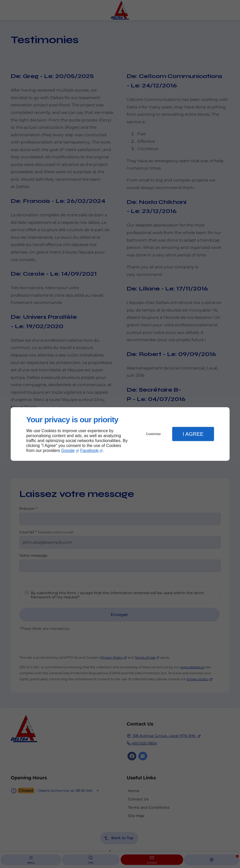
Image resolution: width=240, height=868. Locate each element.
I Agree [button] (193, 434)
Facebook (89, 451)
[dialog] (120, 434)
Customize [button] (153, 434)
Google (68, 451)
